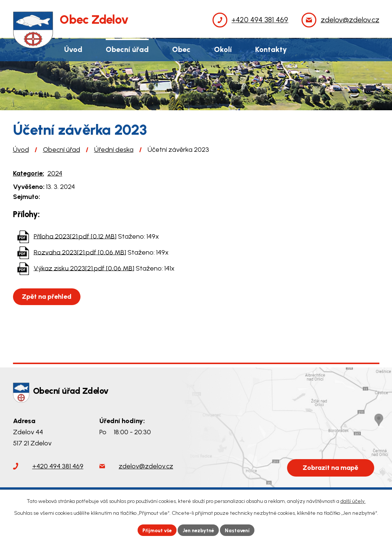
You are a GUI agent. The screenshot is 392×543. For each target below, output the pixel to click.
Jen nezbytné (199, 530)
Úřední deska (114, 150)
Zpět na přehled (48, 297)
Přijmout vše (155, 530)
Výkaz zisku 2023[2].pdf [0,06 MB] (84, 268)
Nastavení (240, 530)
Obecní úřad (62, 150)
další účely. (353, 501)
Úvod (21, 150)
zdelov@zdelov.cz (146, 466)
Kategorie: (29, 173)
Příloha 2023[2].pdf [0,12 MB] (75, 236)
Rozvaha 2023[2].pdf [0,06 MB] (80, 252)
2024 (55, 173)
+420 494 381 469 (58, 466)
